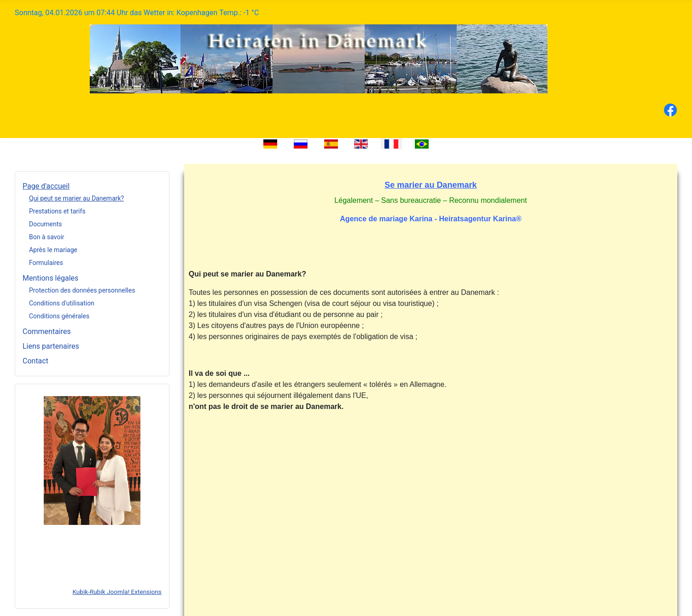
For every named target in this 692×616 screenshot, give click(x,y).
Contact (35, 361)
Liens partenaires (51, 346)
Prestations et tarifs (57, 211)
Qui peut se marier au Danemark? (76, 198)
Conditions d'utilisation (62, 303)
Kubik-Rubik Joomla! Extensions (117, 592)
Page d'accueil (46, 186)
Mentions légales (50, 278)
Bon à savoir (47, 237)
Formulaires (46, 263)
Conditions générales (59, 316)
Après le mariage (53, 250)
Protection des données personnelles (82, 290)
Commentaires (47, 331)
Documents (45, 224)
